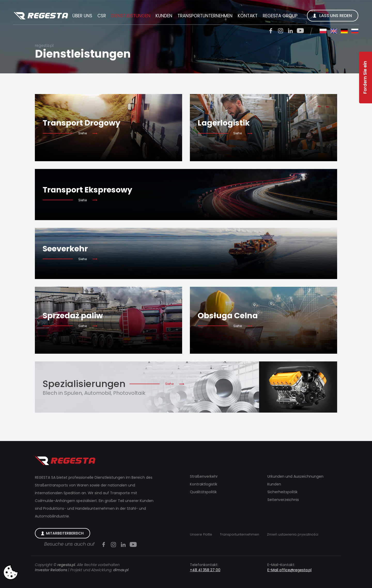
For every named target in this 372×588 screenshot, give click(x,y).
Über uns (82, 16)
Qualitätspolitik (203, 492)
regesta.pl (44, 45)
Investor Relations (51, 570)
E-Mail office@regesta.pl (289, 570)
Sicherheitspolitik (282, 492)
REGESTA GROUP (280, 16)
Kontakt (248, 16)
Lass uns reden (336, 16)
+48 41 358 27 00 (205, 570)
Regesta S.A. (41, 16)
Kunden (164, 16)
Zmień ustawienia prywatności (293, 534)
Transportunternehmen (205, 16)
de (344, 31)
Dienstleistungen (131, 16)
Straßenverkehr (204, 476)
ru (355, 31)
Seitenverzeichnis (283, 500)
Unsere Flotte (201, 534)
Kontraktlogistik (204, 484)
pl (323, 31)
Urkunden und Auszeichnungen (295, 476)
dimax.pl (121, 570)
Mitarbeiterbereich (65, 533)
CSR (102, 16)
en (334, 31)
